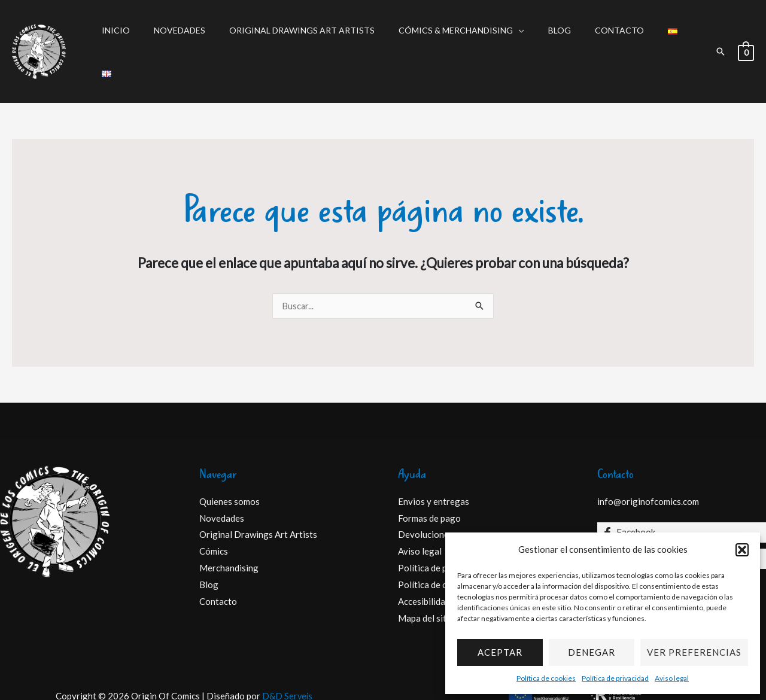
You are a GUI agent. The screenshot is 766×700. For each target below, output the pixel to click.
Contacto (585, 36)
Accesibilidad (424, 572)
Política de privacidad (615, 678)
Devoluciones (425, 505)
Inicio (118, 36)
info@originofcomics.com (648, 471)
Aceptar (500, 652)
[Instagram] (682, 529)
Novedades (174, 36)
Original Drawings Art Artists (289, 36)
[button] (742, 550)
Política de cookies (546, 678)
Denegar (592, 652)
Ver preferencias (694, 652)
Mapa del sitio (426, 588)
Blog (533, 36)
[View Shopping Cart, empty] (746, 36)
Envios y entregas (434, 471)
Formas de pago (429, 488)
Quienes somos (230, 471)
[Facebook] (682, 503)
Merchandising (229, 538)
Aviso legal (672, 678)
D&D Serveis (287, 666)
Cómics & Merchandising (436, 36)
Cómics (214, 522)
